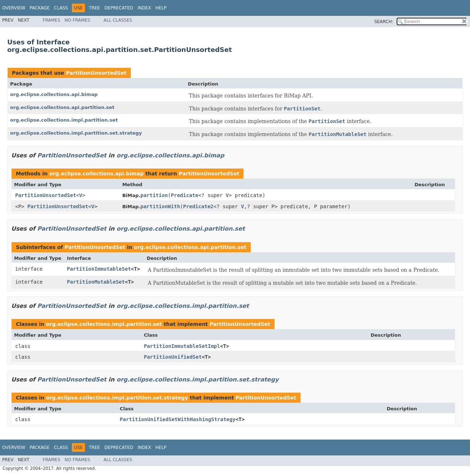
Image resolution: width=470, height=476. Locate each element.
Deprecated (119, 8)
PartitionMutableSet (96, 282)
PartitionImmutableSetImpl (182, 346)
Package (40, 8)
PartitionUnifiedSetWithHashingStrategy (178, 419)
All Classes (118, 20)
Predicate (185, 195)
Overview (14, 8)
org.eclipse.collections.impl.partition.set (64, 120)
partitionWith (160, 206)
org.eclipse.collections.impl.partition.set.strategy (76, 133)
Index (145, 8)
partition (154, 195)
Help (161, 8)
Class (61, 8)
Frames (51, 20)
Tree (94, 8)
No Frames (77, 20)
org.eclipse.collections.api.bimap (54, 94)
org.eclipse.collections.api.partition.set (62, 107)
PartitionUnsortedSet (96, 73)
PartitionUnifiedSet (173, 357)
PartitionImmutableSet (99, 269)
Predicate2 (198, 206)
